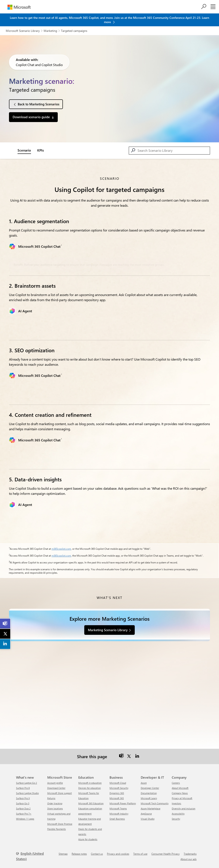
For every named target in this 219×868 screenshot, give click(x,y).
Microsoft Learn (149, 794)
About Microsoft (180, 784)
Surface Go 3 (23, 799)
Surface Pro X (23, 794)
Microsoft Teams (118, 805)
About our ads (189, 855)
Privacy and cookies (118, 850)
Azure (144, 779)
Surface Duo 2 (23, 805)
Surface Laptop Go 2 (27, 779)
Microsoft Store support (60, 789)
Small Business (117, 815)
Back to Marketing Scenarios (38, 104)
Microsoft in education (90, 779)
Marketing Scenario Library (108, 630)
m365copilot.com (61, 549)
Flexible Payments (57, 825)
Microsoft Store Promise (60, 820)
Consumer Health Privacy (166, 850)
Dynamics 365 (117, 789)
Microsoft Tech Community (155, 799)
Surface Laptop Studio (27, 789)
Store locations (55, 805)
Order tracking (55, 799)
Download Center (56, 784)
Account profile (55, 779)
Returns (51, 794)
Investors (176, 799)
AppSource (146, 810)
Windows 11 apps (25, 815)
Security (176, 815)
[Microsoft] (19, 7)
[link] (5, 623)
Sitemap (63, 850)
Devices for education (90, 784)
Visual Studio (148, 815)
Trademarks (190, 850)
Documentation (149, 789)
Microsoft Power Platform (123, 799)
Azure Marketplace (151, 805)
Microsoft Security (119, 784)
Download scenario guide (31, 117)
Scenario (24, 150)
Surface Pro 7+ (24, 810)
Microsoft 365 (117, 794)
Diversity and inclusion (183, 805)
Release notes (79, 850)
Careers (176, 779)
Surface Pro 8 (23, 784)
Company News (180, 789)
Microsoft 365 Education (91, 799)
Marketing (50, 31)
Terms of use (140, 850)
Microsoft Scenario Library (23, 31)
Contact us (97, 850)
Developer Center (150, 784)
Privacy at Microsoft (182, 794)
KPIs (41, 150)
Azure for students (88, 835)
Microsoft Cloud (118, 779)
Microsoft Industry (119, 810)
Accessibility (178, 810)
